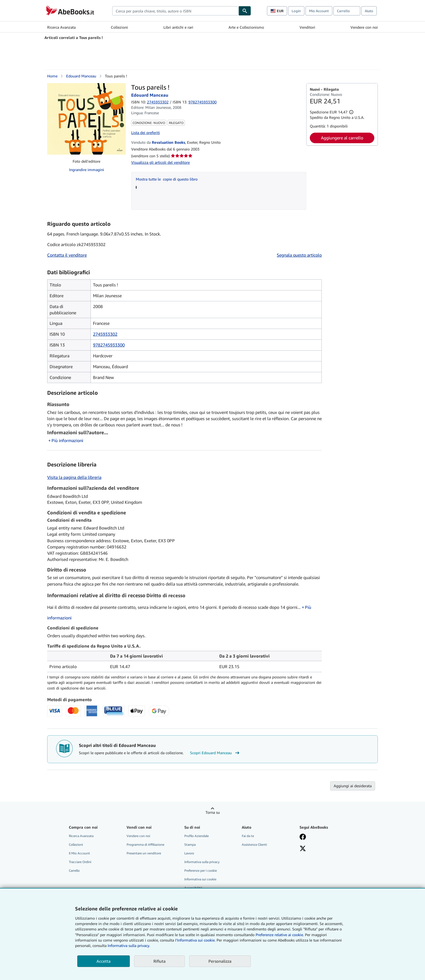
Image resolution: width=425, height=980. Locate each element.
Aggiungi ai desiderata (353, 786)
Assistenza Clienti (254, 845)
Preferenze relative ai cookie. (280, 935)
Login (296, 11)
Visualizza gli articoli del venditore (160, 162)
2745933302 (158, 102)
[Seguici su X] (303, 849)
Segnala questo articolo (299, 255)
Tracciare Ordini (80, 862)
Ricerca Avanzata (61, 27)
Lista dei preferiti (146, 133)
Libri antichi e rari (178, 27)
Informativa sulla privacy (202, 862)
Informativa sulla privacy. (129, 945)
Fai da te (248, 836)
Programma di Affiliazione (145, 845)
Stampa (190, 845)
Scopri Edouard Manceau (215, 753)
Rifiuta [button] (160, 961)
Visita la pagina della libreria (74, 477)
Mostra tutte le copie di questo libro (167, 179)
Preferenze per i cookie (201, 870)
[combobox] (175, 11)
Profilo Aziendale (197, 836)
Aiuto (369, 11)
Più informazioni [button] (67, 440)
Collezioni (119, 27)
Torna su (213, 812)
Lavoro (189, 853)
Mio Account (319, 11)
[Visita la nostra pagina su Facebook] (303, 837)
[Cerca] (245, 11)
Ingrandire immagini (87, 170)
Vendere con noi (364, 27)
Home (52, 76)
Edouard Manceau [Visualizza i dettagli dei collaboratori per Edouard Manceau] (81, 76)
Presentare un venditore (144, 853)
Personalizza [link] (220, 961)
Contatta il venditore (67, 255)
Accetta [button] (104, 961)
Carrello (74, 870)
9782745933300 (109, 345)
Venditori (307, 27)
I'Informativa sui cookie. (195, 940)
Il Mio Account (79, 853)
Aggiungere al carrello (342, 138)
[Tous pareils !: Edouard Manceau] (86, 119)
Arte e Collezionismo (246, 27)
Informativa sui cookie (200, 879)
